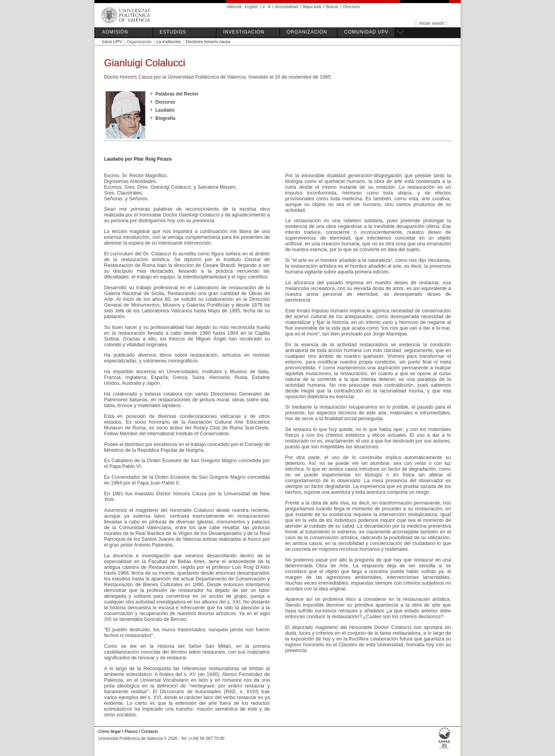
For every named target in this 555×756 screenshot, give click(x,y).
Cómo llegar (110, 731)
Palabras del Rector (177, 94)
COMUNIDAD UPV (366, 32)
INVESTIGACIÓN (244, 32)
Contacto (150, 731)
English (251, 7)
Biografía (165, 118)
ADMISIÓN (115, 32)
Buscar (332, 7)
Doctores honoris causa (208, 42)
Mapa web (312, 7)
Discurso (165, 102)
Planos (131, 731)
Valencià (234, 7)
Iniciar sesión (432, 23)
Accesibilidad (287, 7)
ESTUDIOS (173, 32)
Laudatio (165, 110)
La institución (169, 42)
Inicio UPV (112, 42)
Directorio (351, 7)
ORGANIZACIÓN (307, 32)
